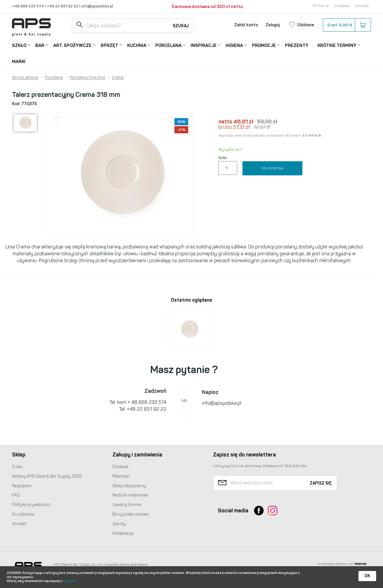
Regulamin (22, 486)
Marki (19, 62)
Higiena (234, 45)
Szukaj (181, 26)
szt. (347, 25)
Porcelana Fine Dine (87, 77)
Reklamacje (123, 533)
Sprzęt (109, 45)
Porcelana (168, 45)
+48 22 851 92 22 (63, 6)
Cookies (69, 581)
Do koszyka (272, 168)
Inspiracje (204, 45)
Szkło (19, 45)
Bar (40, 45)
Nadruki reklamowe (130, 495)
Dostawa (342, 6)
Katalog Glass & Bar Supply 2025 (47, 476)
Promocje (264, 45)
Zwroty (119, 524)
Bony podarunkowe (131, 514)
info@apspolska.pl (97, 6)
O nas (17, 467)
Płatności (121, 476)
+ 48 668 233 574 (147, 402)
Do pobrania (23, 514)
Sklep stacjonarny (129, 486)
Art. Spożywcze (72, 45)
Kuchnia (137, 45)
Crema (118, 77)
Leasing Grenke (127, 505)
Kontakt (362, 6)
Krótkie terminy (337, 45)
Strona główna (25, 77)
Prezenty (297, 45)
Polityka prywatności (31, 505)
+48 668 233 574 (28, 6)
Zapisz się (321, 483)
